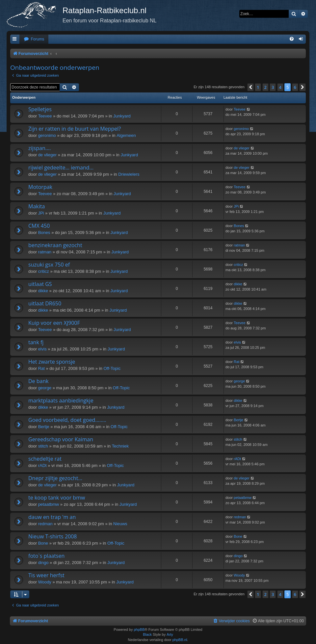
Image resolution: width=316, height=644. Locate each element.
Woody (45, 582)
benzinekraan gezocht (55, 245)
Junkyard (122, 116)
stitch (43, 446)
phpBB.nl (180, 640)
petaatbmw (49, 504)
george (45, 388)
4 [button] (280, 87)
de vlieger (47, 155)
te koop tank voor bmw (57, 498)
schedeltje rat (45, 459)
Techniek (120, 446)
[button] (250, 87)
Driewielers (129, 174)
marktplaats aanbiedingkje (61, 400)
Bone (43, 543)
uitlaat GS (40, 284)
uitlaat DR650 (45, 303)
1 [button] (258, 87)
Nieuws (120, 524)
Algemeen (126, 135)
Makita (37, 206)
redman (45, 524)
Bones (44, 232)
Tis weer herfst (46, 575)
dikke (43, 291)
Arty (170, 634)
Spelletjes (40, 109)
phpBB (139, 630)
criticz (44, 271)
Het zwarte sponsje (52, 362)
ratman (45, 252)
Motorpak (40, 187)
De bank (39, 381)
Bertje (44, 427)
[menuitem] (34, 39)
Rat (41, 368)
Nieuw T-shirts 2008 (53, 536)
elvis (42, 349)
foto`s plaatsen (46, 556)
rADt (42, 465)
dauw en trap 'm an (52, 517)
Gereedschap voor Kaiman (61, 439)
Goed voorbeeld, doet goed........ (67, 420)
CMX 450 (39, 226)
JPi (41, 213)
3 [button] (273, 87)
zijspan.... (40, 148)
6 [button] (295, 87)
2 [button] (265, 87)
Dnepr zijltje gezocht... (55, 478)
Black (147, 634)
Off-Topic (112, 368)
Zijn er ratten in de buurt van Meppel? (75, 129)
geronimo (47, 135)
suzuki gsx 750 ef (49, 265)
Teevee (45, 116)
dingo (43, 563)
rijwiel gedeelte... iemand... (61, 167)
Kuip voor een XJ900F (54, 323)
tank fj (36, 342)
